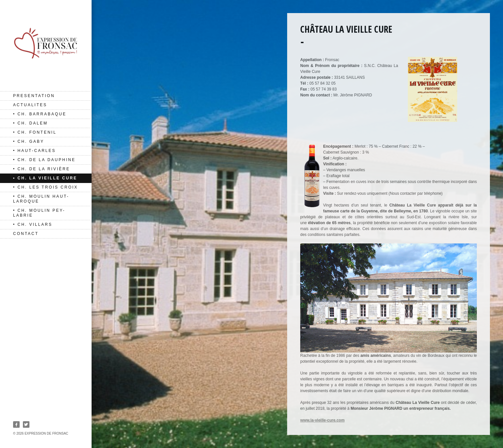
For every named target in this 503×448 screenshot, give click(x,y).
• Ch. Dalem (30, 123)
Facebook (16, 424)
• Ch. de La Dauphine (44, 160)
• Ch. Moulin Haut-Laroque (41, 199)
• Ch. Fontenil (35, 132)
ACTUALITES (30, 105)
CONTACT (26, 234)
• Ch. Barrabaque (40, 114)
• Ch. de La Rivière (42, 169)
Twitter (26, 424)
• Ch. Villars (33, 224)
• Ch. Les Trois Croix (45, 187)
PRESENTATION (34, 96)
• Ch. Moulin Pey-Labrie (39, 213)
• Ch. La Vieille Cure (45, 178)
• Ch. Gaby (29, 141)
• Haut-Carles (35, 151)
